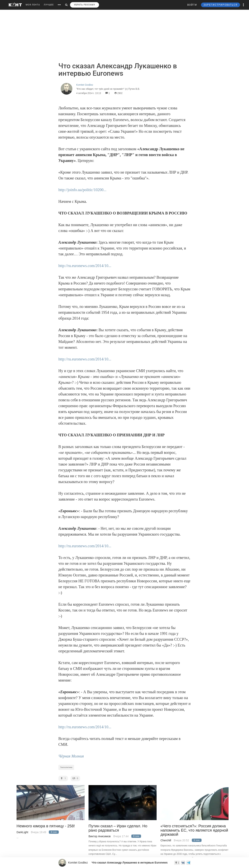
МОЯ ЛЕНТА (33, 5)
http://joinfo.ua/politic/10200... (82, 190)
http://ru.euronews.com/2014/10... (85, 266)
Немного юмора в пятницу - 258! (46, 826)
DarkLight (22, 832)
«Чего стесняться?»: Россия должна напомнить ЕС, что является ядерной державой (194, 830)
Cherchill (166, 840)
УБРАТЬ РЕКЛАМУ (85, 5)
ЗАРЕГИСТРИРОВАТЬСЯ (221, 5)
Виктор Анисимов (100, 836)
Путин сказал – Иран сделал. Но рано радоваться (118, 828)
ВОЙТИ (192, 5)
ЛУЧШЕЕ (49, 5)
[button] (244, 5)
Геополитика (66, 767)
